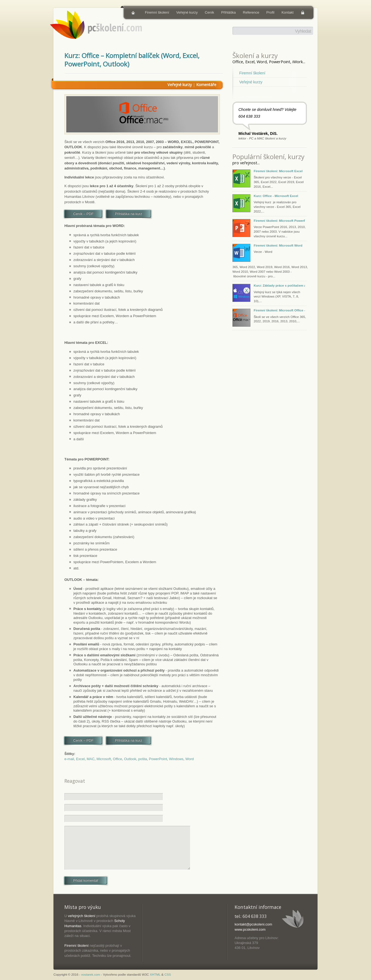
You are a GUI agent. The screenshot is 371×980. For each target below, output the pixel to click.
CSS (168, 974)
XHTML (155, 974)
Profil (270, 12)
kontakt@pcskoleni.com (253, 924)
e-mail (69, 759)
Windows (176, 759)
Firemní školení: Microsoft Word (278, 245)
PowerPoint (158, 759)
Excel (80, 759)
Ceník (210, 12)
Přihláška (228, 12)
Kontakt (288, 12)
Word (190, 759)
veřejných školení (82, 916)
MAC (91, 759)
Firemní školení (157, 12)
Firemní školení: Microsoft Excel (278, 171)
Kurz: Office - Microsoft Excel (276, 196)
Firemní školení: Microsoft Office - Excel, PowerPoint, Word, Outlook (279, 310)
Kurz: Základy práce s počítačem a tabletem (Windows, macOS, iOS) (279, 285)
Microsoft (104, 759)
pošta (143, 759)
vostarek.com (91, 974)
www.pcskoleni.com (250, 929)
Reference (251, 12)
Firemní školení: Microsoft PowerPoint (279, 221)
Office (118, 759)
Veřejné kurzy (187, 12)
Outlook (130, 759)
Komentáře (206, 85)
